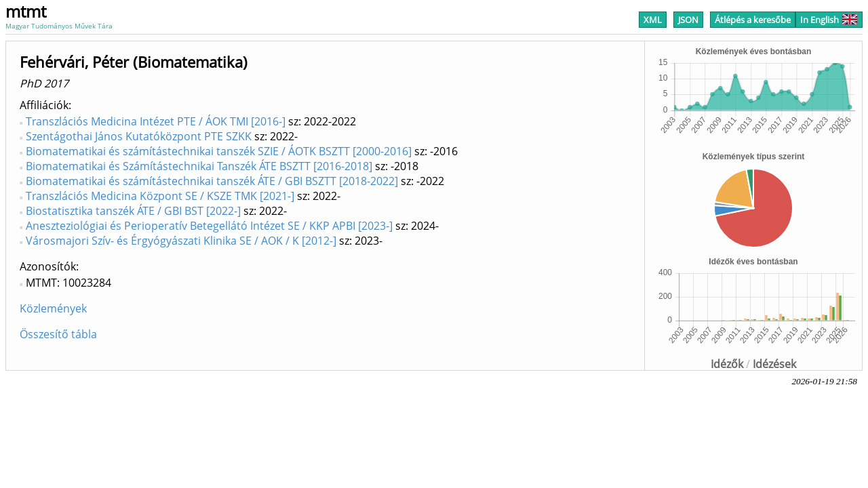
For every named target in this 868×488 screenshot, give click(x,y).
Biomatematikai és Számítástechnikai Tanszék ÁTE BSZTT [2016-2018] (199, 166)
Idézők (727, 364)
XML (653, 20)
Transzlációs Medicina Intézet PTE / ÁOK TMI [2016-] (156, 121)
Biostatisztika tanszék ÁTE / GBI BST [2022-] (133, 211)
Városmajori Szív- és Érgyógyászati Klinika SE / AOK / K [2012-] (181, 241)
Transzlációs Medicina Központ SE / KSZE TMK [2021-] (160, 196)
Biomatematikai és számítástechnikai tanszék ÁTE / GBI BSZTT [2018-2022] (212, 181)
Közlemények (53, 308)
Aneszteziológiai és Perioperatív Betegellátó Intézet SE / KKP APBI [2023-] (209, 226)
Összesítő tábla (58, 334)
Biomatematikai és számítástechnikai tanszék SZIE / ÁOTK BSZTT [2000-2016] (219, 151)
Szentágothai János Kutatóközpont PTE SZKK (139, 136)
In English (829, 20)
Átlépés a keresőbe (753, 20)
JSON (688, 20)
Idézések (774, 364)
